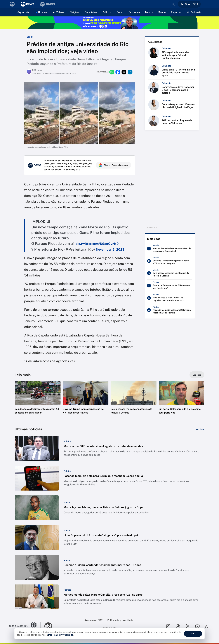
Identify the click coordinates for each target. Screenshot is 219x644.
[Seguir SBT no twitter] (188, 626)
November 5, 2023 (110, 249)
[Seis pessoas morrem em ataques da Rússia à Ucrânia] (170, 274)
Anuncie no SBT (93, 620)
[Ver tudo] (197, 375)
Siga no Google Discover (113, 165)
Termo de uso (109, 628)
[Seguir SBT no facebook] (178, 626)
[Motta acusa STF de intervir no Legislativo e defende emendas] (170, 298)
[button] (38, 402)
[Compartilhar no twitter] (124, 72)
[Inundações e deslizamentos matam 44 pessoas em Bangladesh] (170, 249)
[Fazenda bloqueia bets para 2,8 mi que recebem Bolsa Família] (170, 311)
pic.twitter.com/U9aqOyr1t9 (97, 244)
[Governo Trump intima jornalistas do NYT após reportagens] (170, 261)
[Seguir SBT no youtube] (197, 626)
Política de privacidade (120, 620)
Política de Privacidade (61, 635)
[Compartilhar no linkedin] (130, 72)
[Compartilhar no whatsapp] (112, 72)
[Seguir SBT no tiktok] (207, 626)
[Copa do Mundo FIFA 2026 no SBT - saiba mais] (109, 23)
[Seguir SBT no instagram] (168, 626)
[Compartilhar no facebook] (118, 72)
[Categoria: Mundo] (67, 502)
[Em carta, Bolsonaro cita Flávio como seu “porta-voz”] (170, 286)
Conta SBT (189, 4)
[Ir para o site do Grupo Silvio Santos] (25, 626)
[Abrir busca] (173, 4)
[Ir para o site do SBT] (48, 626)
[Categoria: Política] (67, 441)
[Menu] (206, 4)
